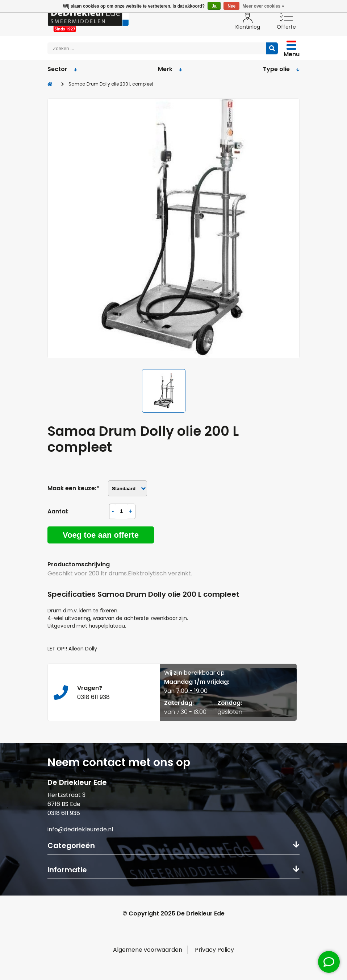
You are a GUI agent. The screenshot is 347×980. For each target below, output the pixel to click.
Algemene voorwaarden (148, 950)
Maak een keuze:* (73, 488)
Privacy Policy (214, 950)
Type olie (281, 69)
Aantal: (58, 511)
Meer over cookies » (264, 6)
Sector (62, 69)
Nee (231, 6)
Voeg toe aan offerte (101, 535)
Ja (214, 6)
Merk (170, 69)
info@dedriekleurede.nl (80, 829)
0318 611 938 (64, 813)
